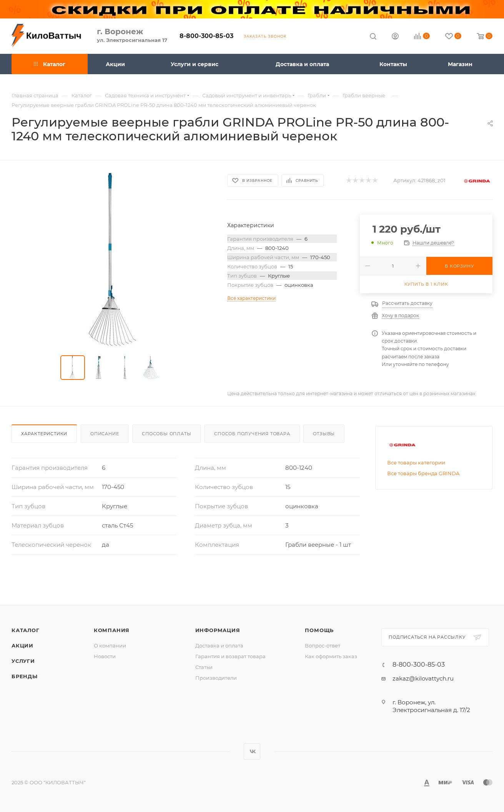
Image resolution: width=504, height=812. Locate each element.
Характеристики (44, 434)
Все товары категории (416, 463)
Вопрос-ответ (323, 646)
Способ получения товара (252, 434)
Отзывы (324, 434)
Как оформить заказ (331, 656)
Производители (216, 678)
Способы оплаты (166, 434)
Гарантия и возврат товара (230, 656)
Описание (105, 434)
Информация (218, 630)
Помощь (319, 630)
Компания (112, 630)
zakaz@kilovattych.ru (423, 678)
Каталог (26, 630)
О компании (110, 646)
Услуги (23, 661)
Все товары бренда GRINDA (423, 473)
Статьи (204, 667)
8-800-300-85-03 (206, 36)
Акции (22, 646)
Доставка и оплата (219, 646)
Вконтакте (252, 751)
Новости (105, 656)
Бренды (25, 676)
